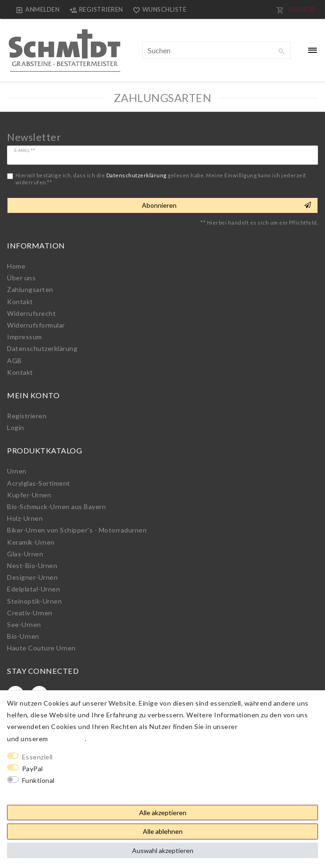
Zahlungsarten (30, 289)
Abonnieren (226, 205)
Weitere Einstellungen (43, 792)
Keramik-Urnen (31, 542)
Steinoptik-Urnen (34, 601)
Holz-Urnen (25, 518)
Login (16, 427)
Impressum (25, 337)
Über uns (21, 278)
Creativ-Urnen (30, 613)
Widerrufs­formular (36, 325)
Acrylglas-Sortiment (39, 483)
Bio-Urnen (23, 636)
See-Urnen (24, 624)
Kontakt (20, 302)
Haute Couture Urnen (41, 648)
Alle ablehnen (163, 831)
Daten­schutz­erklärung (42, 348)
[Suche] (281, 51)
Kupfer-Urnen (29, 495)
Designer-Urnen (32, 577)
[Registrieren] (96, 9)
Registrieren (27, 416)
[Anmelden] (38, 9)
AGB (15, 361)
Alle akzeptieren (163, 813)
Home (16, 266)
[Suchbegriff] (217, 50)
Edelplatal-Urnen (33, 589)
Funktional (38, 780)
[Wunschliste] (158, 9)
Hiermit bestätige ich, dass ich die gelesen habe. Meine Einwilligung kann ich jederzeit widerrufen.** (161, 179)
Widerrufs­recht (31, 313)
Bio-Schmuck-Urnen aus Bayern (56, 507)
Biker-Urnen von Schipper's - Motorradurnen (77, 530)
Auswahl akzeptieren (163, 850)
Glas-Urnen (25, 554)
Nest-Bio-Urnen (32, 565)
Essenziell (37, 757)
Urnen (17, 471)
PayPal (33, 769)
